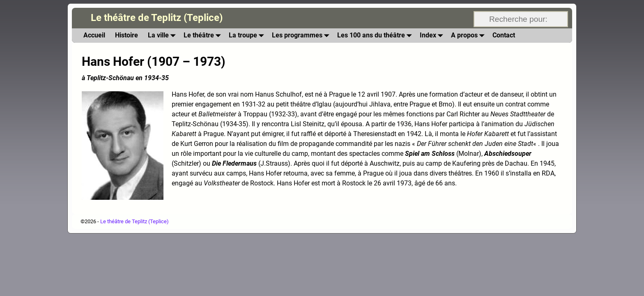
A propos (469, 36)
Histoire (126, 35)
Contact (504, 35)
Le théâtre (204, 36)
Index (433, 36)
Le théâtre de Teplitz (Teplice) (157, 18)
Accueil (94, 35)
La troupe (248, 36)
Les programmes (302, 36)
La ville (163, 36)
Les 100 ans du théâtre (376, 36)
